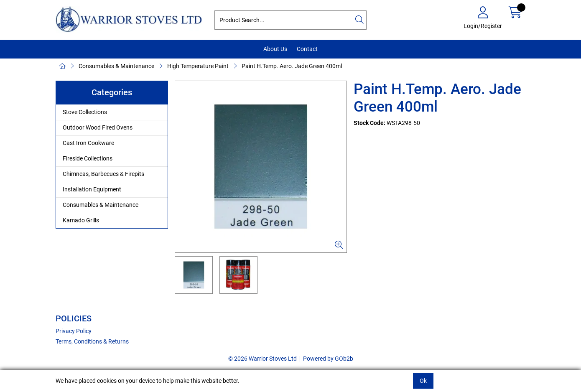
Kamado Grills (81, 220)
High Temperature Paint (198, 66)
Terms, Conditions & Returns (92, 341)
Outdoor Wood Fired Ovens (98, 127)
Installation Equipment (92, 189)
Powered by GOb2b (328, 359)
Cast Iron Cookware (88, 143)
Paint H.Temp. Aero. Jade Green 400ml (292, 66)
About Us (275, 49)
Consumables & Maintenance (116, 66)
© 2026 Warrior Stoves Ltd (262, 359)
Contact (307, 49)
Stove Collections (85, 112)
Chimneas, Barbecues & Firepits (103, 174)
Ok (423, 381)
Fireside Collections (88, 158)
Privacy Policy (74, 331)
